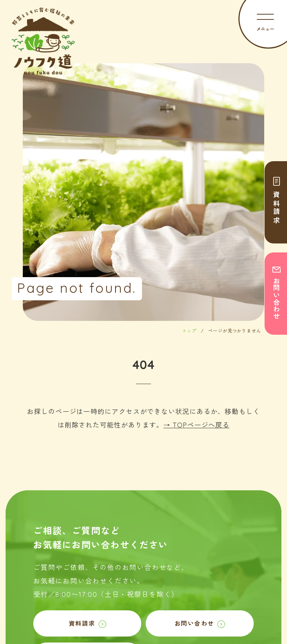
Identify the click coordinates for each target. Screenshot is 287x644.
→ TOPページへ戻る (196, 425)
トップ (189, 331)
